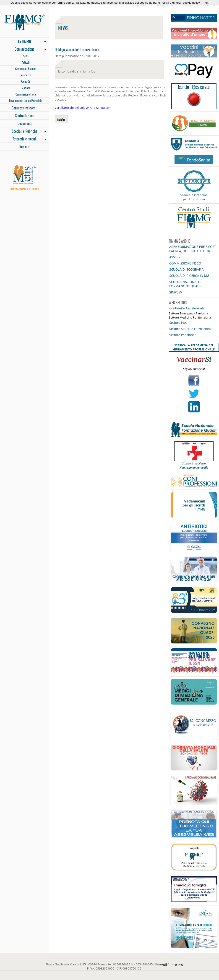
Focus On (26, 81)
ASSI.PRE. (176, 257)
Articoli (26, 62)
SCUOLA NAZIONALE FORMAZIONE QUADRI (186, 284)
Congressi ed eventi (25, 108)
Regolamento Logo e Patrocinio (26, 101)
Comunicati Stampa (26, 69)
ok (207, 3)
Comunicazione (23, 49)
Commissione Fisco (26, 94)
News (26, 56)
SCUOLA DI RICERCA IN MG (189, 276)
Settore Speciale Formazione (190, 329)
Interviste (26, 75)
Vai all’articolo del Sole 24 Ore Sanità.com (83, 108)
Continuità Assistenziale (187, 308)
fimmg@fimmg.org (169, 964)
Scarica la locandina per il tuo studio (194, 197)
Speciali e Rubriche (23, 132)
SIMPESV (176, 292)
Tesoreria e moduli (23, 139)
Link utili (25, 147)
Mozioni (26, 88)
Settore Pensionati (183, 335)
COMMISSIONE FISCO (185, 263)
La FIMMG (23, 42)
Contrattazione (25, 116)
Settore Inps (178, 323)
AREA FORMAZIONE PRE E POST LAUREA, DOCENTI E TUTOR (193, 249)
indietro (61, 119)
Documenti (24, 123)
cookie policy (191, 3)
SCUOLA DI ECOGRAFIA (186, 269)
